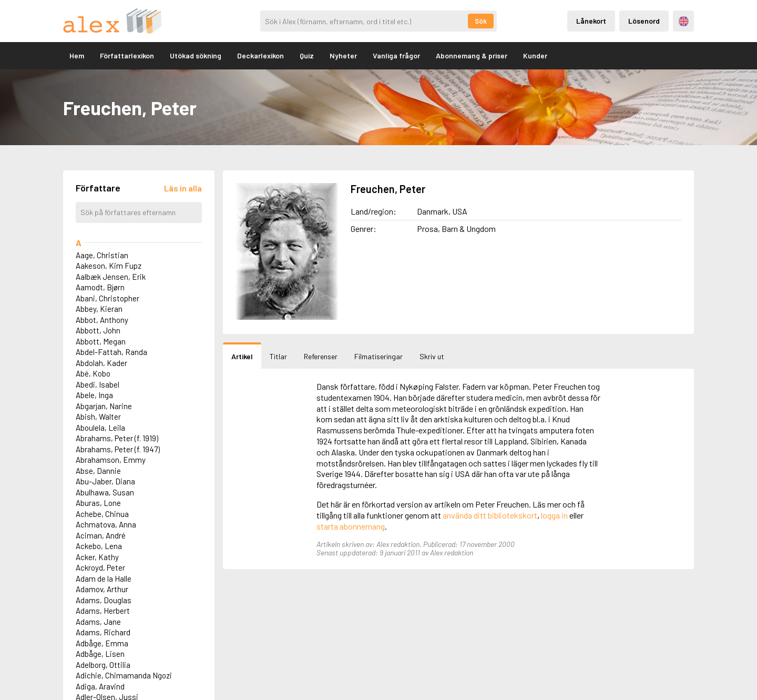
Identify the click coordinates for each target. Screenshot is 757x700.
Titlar (278, 356)
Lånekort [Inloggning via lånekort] (591, 21)
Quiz (307, 55)
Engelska (684, 21)
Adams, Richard (103, 632)
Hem (77, 55)
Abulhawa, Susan (105, 492)
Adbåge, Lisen (100, 654)
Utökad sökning (196, 55)
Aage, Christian (102, 255)
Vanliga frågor (396, 55)
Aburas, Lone (98, 503)
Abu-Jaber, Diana (105, 481)
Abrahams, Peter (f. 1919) (117, 438)
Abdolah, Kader (101, 363)
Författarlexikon (127, 55)
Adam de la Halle (104, 579)
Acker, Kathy (97, 557)
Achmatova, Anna (106, 524)
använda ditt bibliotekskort (490, 515)
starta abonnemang (351, 526)
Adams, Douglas (104, 600)
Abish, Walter (98, 417)
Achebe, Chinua (102, 514)
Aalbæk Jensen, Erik (111, 277)
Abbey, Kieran (99, 309)
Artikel (242, 356)
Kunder (535, 55)
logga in (554, 515)
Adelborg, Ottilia (103, 665)
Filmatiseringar (378, 356)
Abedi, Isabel (98, 384)
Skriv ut (432, 356)
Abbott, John (98, 330)
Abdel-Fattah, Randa (111, 352)
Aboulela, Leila (100, 428)
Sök (481, 21)
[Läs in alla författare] (183, 188)
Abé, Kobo (93, 373)
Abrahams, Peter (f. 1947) (118, 449)
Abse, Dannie (98, 471)
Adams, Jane (98, 622)
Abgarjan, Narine (104, 406)
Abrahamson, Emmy (111, 460)
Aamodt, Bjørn (100, 287)
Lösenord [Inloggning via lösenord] (644, 21)
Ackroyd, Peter (100, 567)
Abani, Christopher (108, 298)
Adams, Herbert (103, 611)
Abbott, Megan (101, 341)
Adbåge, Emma (102, 643)
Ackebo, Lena (99, 546)
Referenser (321, 356)
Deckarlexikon (260, 55)
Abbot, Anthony (102, 320)
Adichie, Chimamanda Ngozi (124, 675)
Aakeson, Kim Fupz (109, 266)
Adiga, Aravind (100, 686)
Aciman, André (101, 535)
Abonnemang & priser (472, 55)
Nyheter (343, 55)
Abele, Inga (94, 395)
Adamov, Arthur (102, 589)
